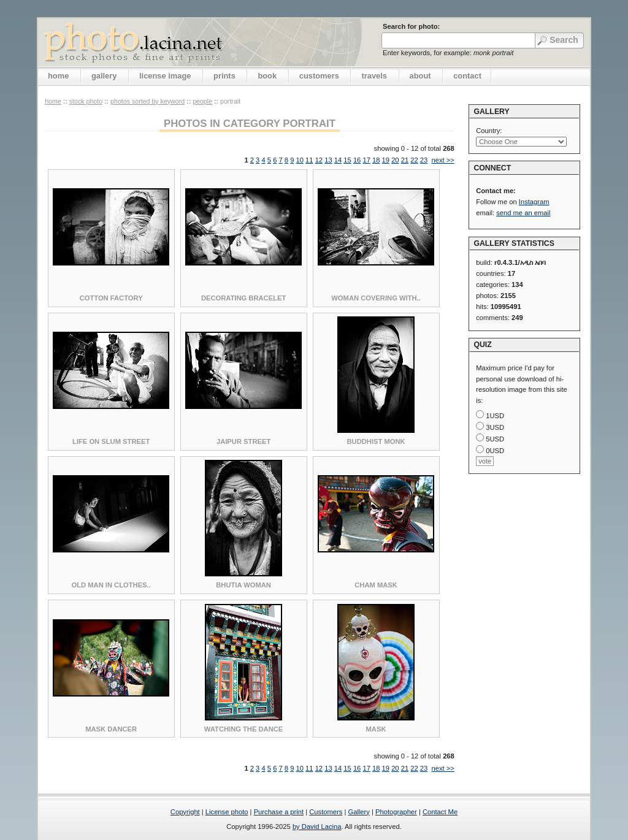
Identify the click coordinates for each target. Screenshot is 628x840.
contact (467, 76)
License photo (227, 812)
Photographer (396, 812)
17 (366, 160)
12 (319, 160)
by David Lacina (317, 827)
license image (165, 76)
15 (347, 160)
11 (309, 160)
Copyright (185, 812)
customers (319, 76)
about (420, 76)
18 (376, 160)
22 (414, 160)
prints (224, 76)
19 (386, 160)
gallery (104, 76)
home (58, 76)
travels (374, 76)
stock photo (86, 101)
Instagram (534, 202)
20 (395, 160)
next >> (442, 160)
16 (357, 160)
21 (405, 160)
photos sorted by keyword (147, 101)
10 (300, 160)
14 (338, 160)
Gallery (358, 812)
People (202, 101)
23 (424, 160)
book (267, 76)
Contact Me (440, 812)
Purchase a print (279, 812)
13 (328, 160)
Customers (326, 812)
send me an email (523, 213)
